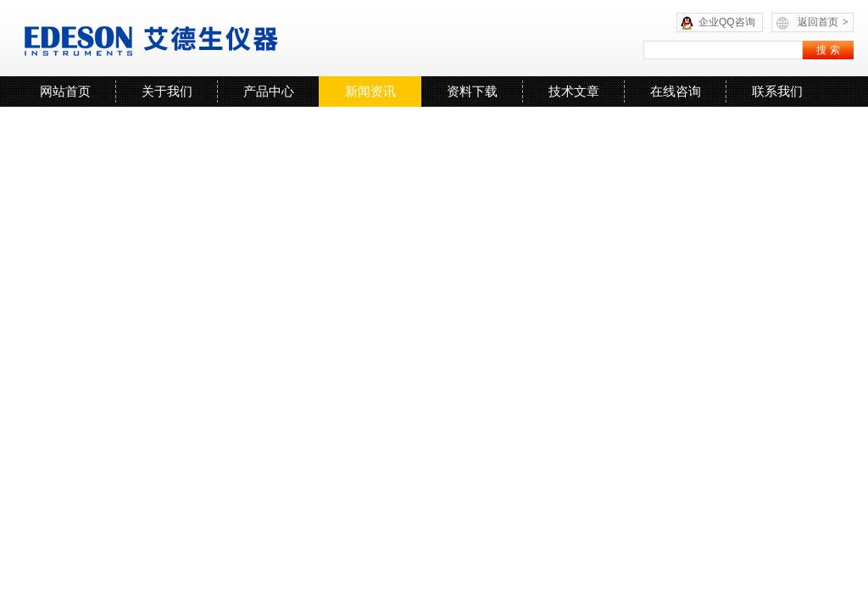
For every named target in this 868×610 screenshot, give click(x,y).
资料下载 (472, 91)
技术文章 (574, 91)
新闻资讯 (370, 91)
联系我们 (777, 91)
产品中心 (269, 91)
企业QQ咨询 (727, 22)
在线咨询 (676, 91)
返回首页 (823, 22)
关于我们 (167, 91)
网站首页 (65, 91)
